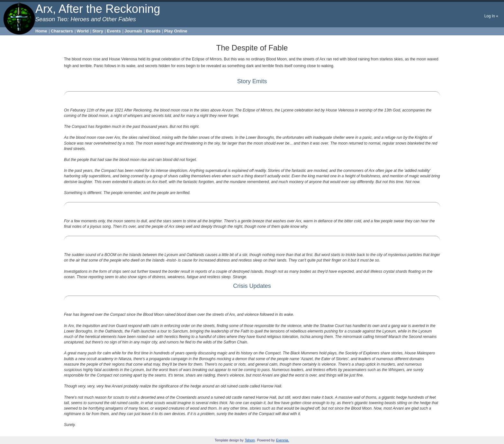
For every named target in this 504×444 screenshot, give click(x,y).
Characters (62, 31)
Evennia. (283, 440)
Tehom (250, 440)
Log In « (491, 16)
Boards (153, 31)
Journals (133, 31)
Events (114, 31)
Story (98, 31)
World (83, 31)
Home (41, 31)
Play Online (176, 31)
